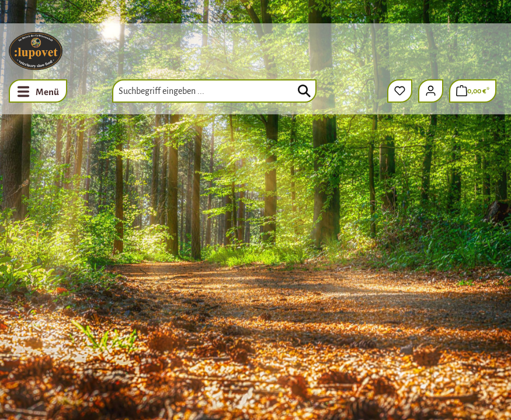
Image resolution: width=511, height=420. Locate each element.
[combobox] (214, 91)
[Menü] (38, 91)
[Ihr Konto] (431, 91)
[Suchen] (304, 91)
